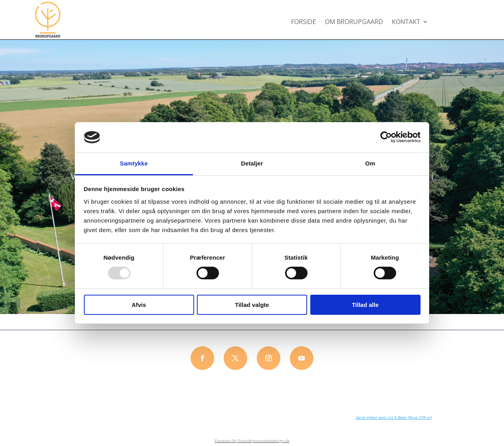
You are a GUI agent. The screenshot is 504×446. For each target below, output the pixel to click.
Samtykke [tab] (134, 163)
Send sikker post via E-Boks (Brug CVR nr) (394, 417)
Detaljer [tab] (252, 163)
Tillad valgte (252, 305)
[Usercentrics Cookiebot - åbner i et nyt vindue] (386, 137)
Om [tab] (370, 163)
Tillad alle (365, 305)
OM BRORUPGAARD (354, 22)
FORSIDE (304, 22)
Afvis (139, 305)
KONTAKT (406, 22)
